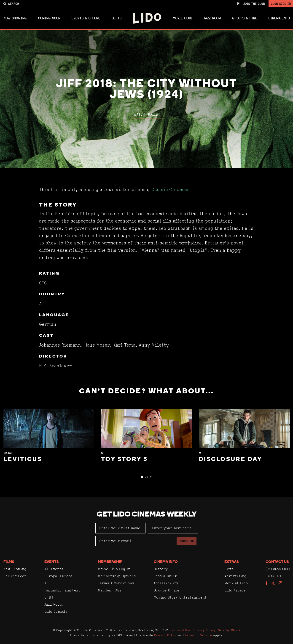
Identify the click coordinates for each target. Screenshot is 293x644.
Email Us (273, 576)
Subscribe (187, 541)
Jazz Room (212, 18)
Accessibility (166, 583)
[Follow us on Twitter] (273, 584)
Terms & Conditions (116, 583)
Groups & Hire (245, 18)
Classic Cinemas (170, 189)
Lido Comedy (56, 611)
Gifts (117, 18)
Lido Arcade (235, 590)
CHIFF (49, 597)
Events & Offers (86, 18)
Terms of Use (180, 630)
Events (52, 562)
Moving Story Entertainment (180, 597)
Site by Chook (229, 630)
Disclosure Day (230, 460)
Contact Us (277, 562)
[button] (142, 477)
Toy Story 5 (124, 460)
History (161, 569)
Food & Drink (165, 576)
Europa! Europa (58, 576)
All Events (54, 569)
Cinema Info (279, 18)
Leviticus (23, 460)
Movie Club (182, 18)
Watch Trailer (147, 114)
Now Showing (15, 18)
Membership (110, 562)
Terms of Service (198, 635)
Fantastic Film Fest (62, 590)
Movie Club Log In (114, 569)
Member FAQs (110, 590)
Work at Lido (236, 583)
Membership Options (117, 576)
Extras (232, 562)
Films (9, 562)
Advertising (235, 576)
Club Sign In (281, 4)
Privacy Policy (204, 630)
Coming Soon (49, 18)
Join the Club (254, 4)
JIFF (48, 583)
